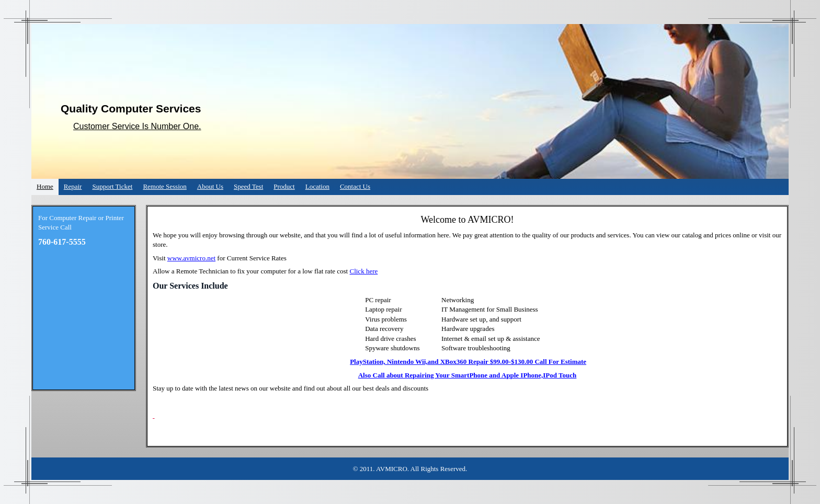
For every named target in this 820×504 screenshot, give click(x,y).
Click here (363, 271)
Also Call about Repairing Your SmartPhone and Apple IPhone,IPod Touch (468, 375)
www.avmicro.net (191, 258)
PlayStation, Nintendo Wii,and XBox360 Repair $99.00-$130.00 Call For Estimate (468, 362)
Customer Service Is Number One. (137, 126)
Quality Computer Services (131, 108)
